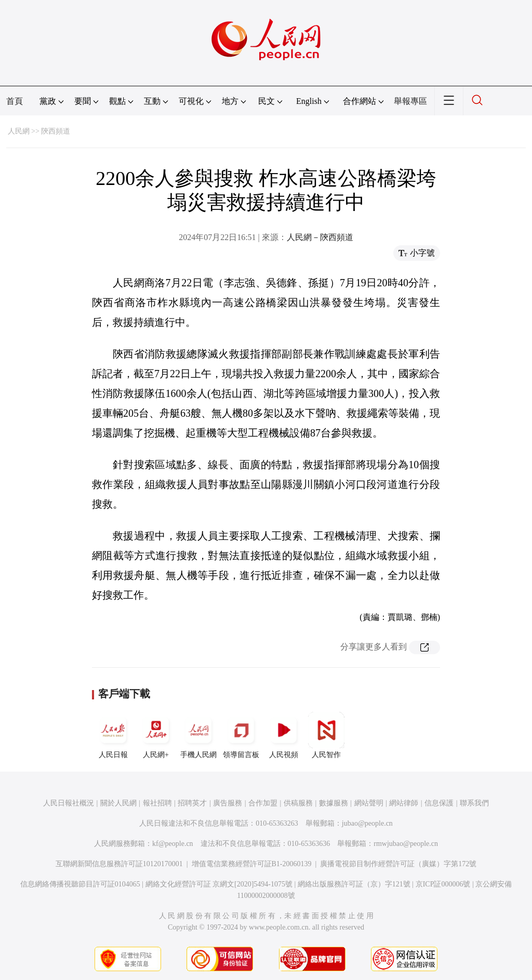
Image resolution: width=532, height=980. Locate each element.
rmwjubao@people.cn (406, 844)
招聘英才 (192, 803)
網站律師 (404, 803)
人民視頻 (284, 735)
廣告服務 (228, 803)
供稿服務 (298, 803)
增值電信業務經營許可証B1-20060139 (252, 864)
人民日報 (113, 735)
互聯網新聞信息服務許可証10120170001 (119, 864)
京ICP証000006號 (443, 884)
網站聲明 (369, 803)
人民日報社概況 (69, 803)
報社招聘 (157, 803)
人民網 (19, 131)
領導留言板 (241, 735)
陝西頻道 (56, 131)
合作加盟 (263, 803)
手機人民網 (198, 735)
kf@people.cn (173, 844)
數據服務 (334, 803)
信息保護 (439, 803)
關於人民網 (118, 803)
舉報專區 (410, 101)
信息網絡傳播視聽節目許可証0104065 (80, 884)
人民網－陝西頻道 (320, 237)
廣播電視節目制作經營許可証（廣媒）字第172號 (398, 864)
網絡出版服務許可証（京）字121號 (354, 884)
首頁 (15, 101)
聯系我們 (474, 803)
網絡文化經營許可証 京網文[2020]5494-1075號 (219, 884)
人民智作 (326, 735)
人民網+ (156, 735)
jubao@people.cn (367, 823)
